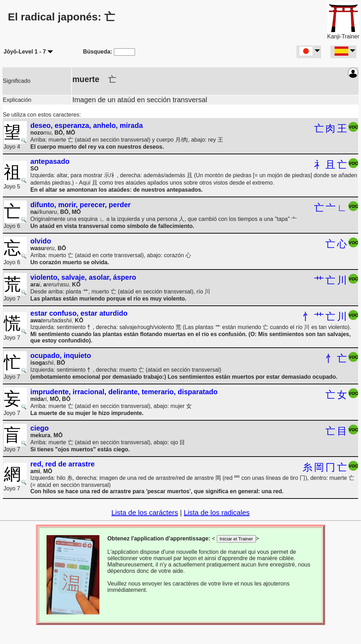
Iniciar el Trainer (236, 539)
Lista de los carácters (145, 513)
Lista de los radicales (217, 513)
